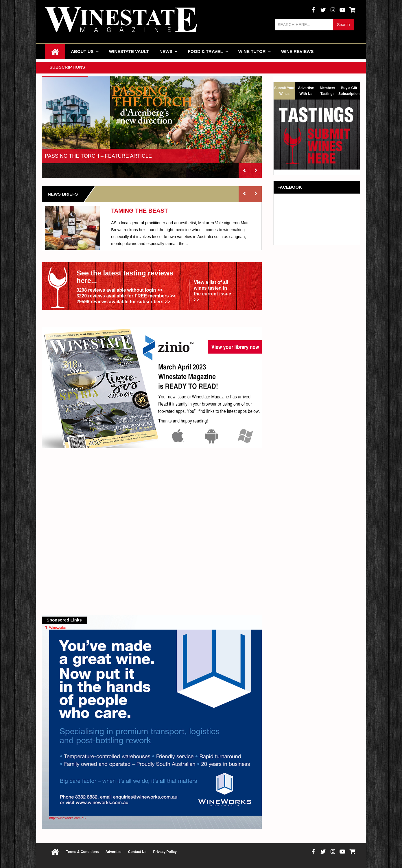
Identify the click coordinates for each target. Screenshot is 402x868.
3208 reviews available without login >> (119, 290)
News (168, 51)
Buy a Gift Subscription (349, 90)
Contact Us (137, 852)
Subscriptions (67, 67)
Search (343, 25)
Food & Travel (208, 51)
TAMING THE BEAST (139, 211)
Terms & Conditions (82, 852)
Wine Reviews (297, 51)
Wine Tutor (255, 51)
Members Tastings (328, 90)
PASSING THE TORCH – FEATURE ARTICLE (98, 156)
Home (55, 52)
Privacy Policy (165, 852)
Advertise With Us (306, 90)
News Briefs (63, 194)
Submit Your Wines (284, 91)
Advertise (114, 852)
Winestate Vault (129, 51)
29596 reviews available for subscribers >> (123, 302)
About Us (85, 51)
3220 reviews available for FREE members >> (126, 296)
